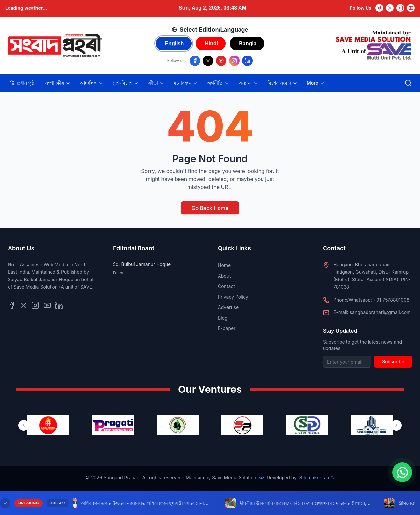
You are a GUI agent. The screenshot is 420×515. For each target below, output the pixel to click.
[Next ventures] (396, 425)
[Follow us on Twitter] (24, 305)
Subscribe (393, 361)
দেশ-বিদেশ (126, 83)
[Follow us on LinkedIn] (247, 61)
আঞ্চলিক (92, 83)
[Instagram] (400, 8)
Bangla (248, 44)
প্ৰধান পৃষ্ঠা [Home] (22, 83)
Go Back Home (210, 208)
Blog (223, 318)
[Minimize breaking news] (5, 503)
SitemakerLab (317, 477)
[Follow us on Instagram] (234, 61)
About (224, 276)
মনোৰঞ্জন (186, 83)
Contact (226, 286)
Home (224, 265)
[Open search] (408, 83)
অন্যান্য (248, 83)
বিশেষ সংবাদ (283, 83)
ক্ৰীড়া (156, 83)
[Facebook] (379, 8)
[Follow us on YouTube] (221, 61)
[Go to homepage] (54, 46)
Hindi (211, 44)
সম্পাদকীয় (58, 83)
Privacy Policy (233, 297)
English (174, 44)
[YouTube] (411, 8)
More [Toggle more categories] (316, 83)
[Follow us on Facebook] (195, 61)
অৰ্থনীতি (218, 83)
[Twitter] (390, 8)
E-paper (227, 328)
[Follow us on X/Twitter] (208, 61)
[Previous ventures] (24, 425)
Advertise (228, 307)
